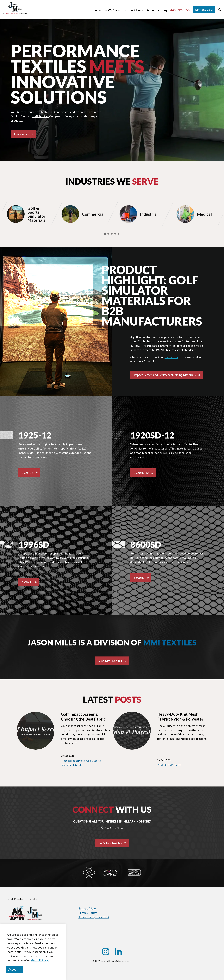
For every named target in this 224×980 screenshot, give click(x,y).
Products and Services (73, 761)
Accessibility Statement (94, 917)
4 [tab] (115, 234)
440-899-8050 (180, 10)
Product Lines (134, 10)
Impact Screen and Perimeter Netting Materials (165, 375)
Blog (165, 10)
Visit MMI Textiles (110, 661)
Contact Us (204, 10)
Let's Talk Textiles (110, 843)
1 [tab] (105, 234)
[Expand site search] (220, 10)
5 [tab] (119, 234)
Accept (15, 969)
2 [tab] (108, 234)
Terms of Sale (87, 908)
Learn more (22, 134)
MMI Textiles (40, 116)
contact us (171, 357)
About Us (153, 10)
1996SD (27, 582)
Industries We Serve (107, 10)
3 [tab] (112, 234)
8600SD (139, 578)
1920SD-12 (141, 473)
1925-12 (27, 473)
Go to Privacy (40, 960)
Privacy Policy (88, 913)
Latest (112, 700)
